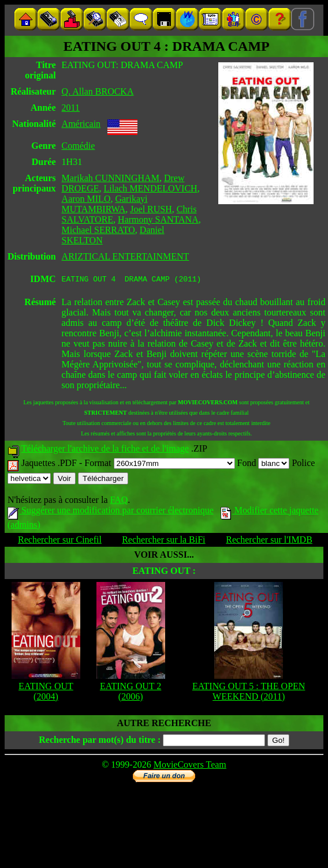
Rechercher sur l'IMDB (269, 541)
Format (159, 465)
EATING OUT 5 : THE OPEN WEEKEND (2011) (249, 693)
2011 (71, 108)
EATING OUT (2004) (46, 693)
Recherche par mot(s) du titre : (100, 741)
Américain (81, 124)
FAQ (119, 501)
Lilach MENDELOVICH (150, 188)
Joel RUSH (151, 209)
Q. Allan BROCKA (98, 91)
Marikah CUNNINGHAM (111, 178)
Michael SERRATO (98, 230)
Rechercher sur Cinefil (60, 541)
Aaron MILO (86, 199)
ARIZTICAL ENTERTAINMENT (126, 256)
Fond (264, 465)
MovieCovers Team (190, 766)
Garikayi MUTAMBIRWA (105, 204)
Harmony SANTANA (158, 219)
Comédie (79, 146)
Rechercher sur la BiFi (163, 541)
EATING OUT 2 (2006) (131, 693)
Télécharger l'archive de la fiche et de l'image (105, 450)
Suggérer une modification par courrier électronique (111, 512)
